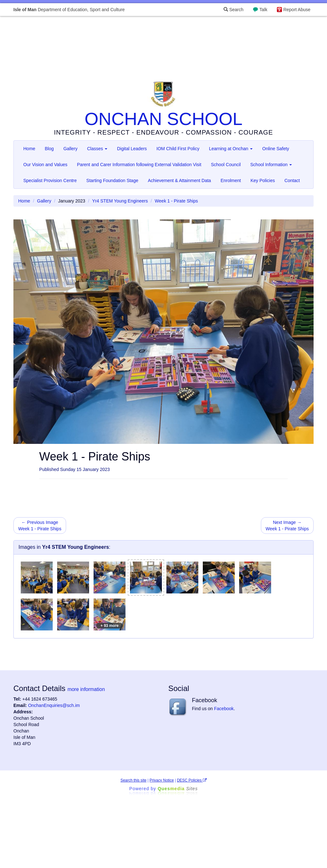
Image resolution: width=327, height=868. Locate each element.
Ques (178, 789)
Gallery (70, 149)
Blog (49, 149)
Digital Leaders (132, 149)
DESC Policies (192, 780)
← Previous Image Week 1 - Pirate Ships (40, 526)
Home (29, 149)
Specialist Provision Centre (50, 180)
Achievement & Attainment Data (179, 180)
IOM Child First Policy (178, 149)
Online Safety (276, 149)
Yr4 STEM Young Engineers (120, 201)
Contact (292, 180)
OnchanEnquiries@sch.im (54, 705)
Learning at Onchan (231, 149)
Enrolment (231, 180)
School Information (271, 165)
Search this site (133, 780)
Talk (263, 10)
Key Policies (262, 180)
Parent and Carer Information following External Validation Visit (139, 165)
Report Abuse (297, 10)
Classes (97, 149)
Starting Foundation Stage (112, 180)
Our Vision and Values (45, 165)
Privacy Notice (162, 780)
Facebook (224, 709)
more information (86, 689)
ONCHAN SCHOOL (164, 119)
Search (233, 10)
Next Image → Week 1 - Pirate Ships (287, 526)
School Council (226, 165)
